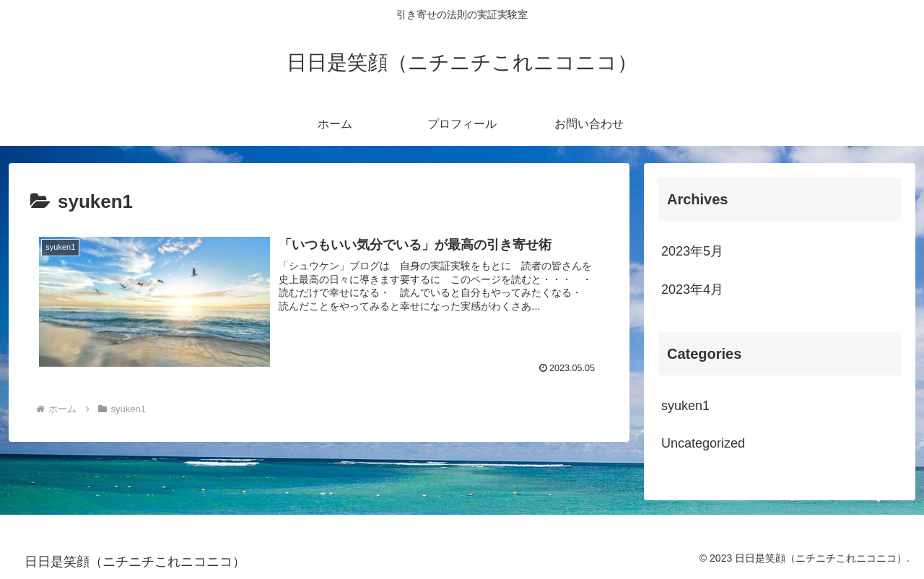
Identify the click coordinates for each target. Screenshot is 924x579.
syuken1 (685, 406)
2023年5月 (692, 251)
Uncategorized (703, 443)
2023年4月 (692, 289)
